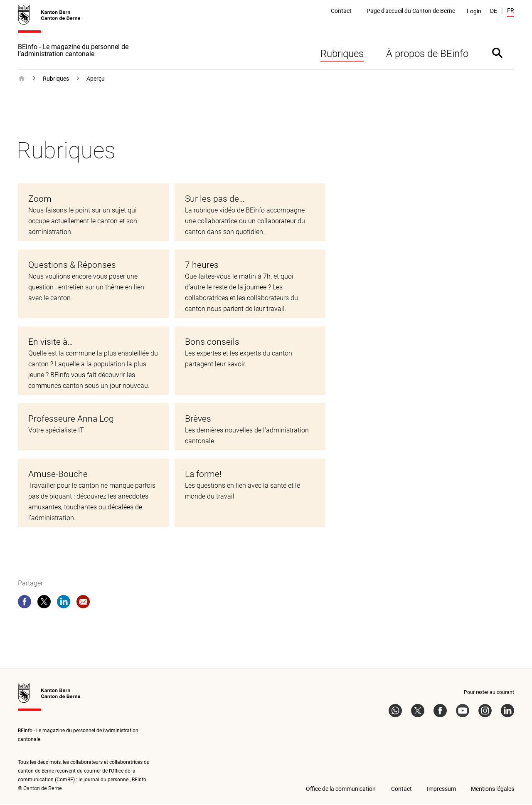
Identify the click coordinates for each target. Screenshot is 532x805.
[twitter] (44, 604)
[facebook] (25, 604)
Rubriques (342, 54)
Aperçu (96, 79)
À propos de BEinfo (427, 54)
